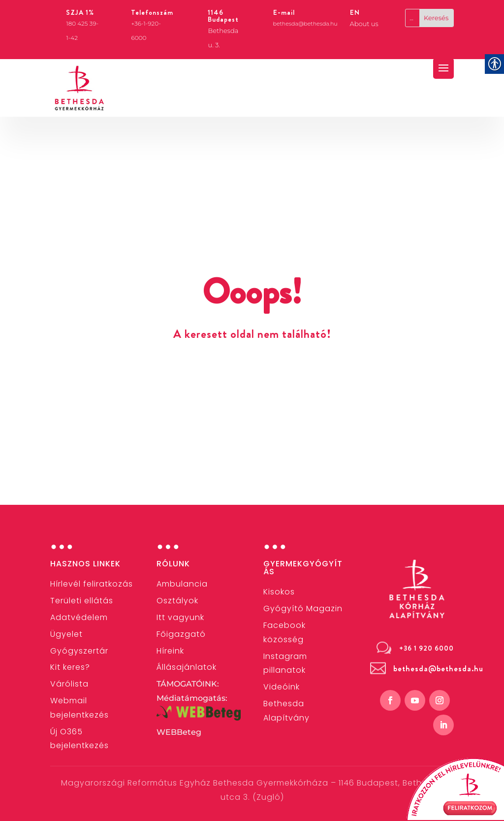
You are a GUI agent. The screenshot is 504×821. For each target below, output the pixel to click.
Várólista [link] (69, 684)
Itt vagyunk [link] (180, 617)
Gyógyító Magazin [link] (303, 608)
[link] (80, 88)
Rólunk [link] (173, 564)
